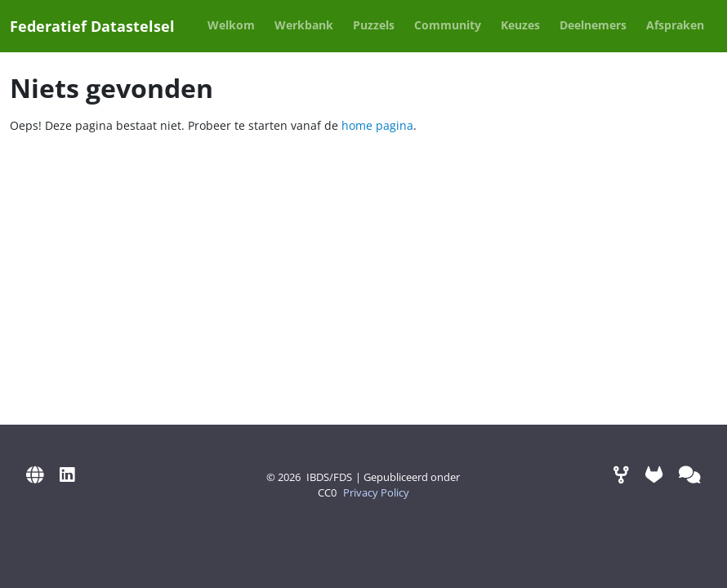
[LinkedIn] (67, 474)
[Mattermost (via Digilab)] (690, 474)
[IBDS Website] (35, 474)
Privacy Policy (376, 493)
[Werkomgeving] (621, 474)
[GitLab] (654, 474)
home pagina (377, 125)
